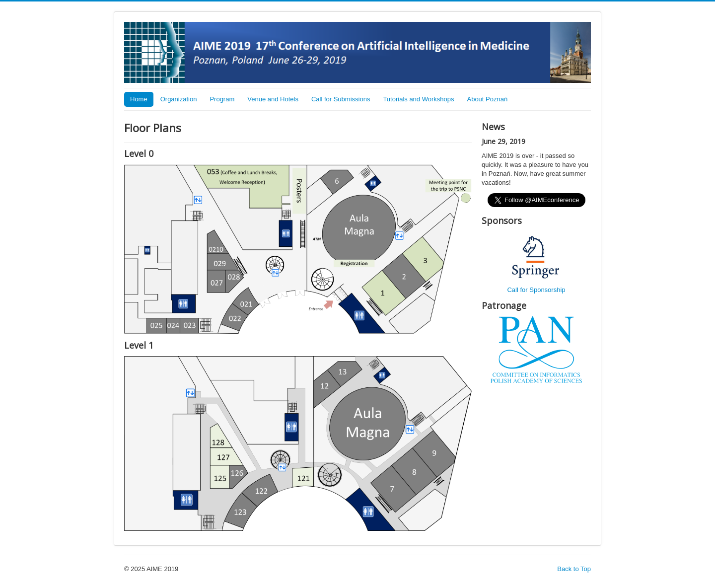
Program (222, 99)
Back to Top (574, 569)
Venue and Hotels (273, 99)
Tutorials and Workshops (418, 99)
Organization (179, 99)
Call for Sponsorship (536, 290)
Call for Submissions (341, 99)
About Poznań (487, 99)
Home (139, 99)
